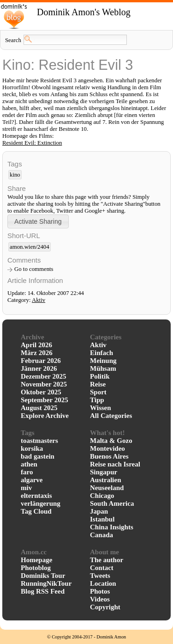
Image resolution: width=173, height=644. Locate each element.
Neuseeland (107, 488)
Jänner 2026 (39, 368)
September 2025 (45, 400)
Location (103, 583)
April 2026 (36, 345)
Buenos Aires (109, 456)
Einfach (101, 353)
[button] (38, 221)
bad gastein (38, 456)
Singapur (104, 472)
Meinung (103, 361)
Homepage (36, 560)
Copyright (105, 607)
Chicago (102, 496)
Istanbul (102, 519)
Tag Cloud (36, 511)
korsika (32, 448)
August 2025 (39, 408)
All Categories (111, 416)
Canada (101, 535)
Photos (100, 591)
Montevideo (107, 448)
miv (26, 488)
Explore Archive (45, 416)
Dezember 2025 (43, 376)
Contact (102, 568)
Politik (100, 376)
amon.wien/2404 (30, 247)
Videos (100, 599)
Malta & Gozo (111, 441)
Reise (98, 384)
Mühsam (103, 368)
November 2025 (44, 384)
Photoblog (36, 568)
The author (107, 560)
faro (27, 472)
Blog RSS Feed (43, 591)
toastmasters (39, 441)
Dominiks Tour (43, 576)
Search (13, 40)
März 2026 (37, 353)
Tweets (100, 576)
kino (15, 175)
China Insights (112, 527)
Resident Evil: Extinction (32, 143)
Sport (98, 392)
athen (29, 464)
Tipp (97, 400)
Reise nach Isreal (115, 464)
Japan (99, 511)
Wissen (101, 408)
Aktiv (39, 300)
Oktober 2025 (41, 392)
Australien (106, 480)
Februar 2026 (41, 361)
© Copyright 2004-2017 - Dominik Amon (86, 637)
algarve (32, 480)
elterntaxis (36, 496)
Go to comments (34, 269)
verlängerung (41, 503)
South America (112, 503)
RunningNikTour (46, 583)
